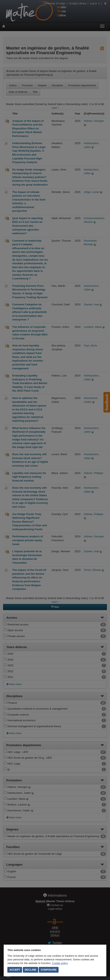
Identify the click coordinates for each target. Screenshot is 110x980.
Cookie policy (60, 963)
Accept (15, 970)
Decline (31, 970)
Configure (49, 970)
